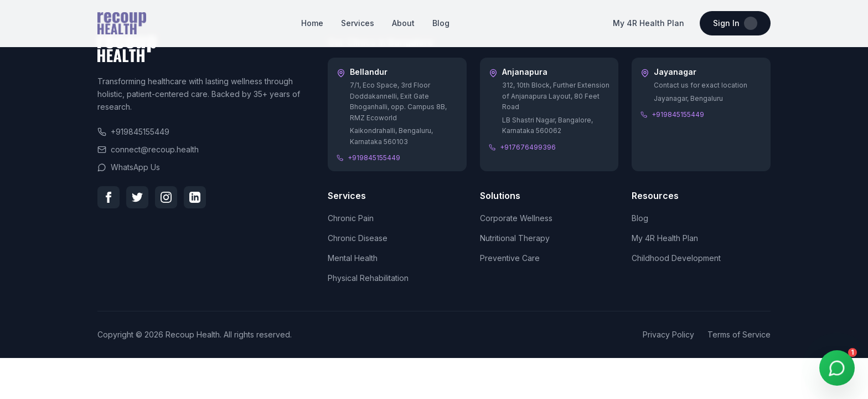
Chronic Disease (358, 238)
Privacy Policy (668, 334)
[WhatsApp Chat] (837, 368)
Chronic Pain (351, 218)
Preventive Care (510, 258)
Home (312, 23)
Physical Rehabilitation (368, 278)
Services (358, 23)
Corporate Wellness (516, 218)
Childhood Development (676, 258)
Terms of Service (739, 334)
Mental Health (353, 258)
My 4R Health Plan (649, 23)
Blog (441, 23)
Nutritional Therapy (515, 238)
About (403, 23)
